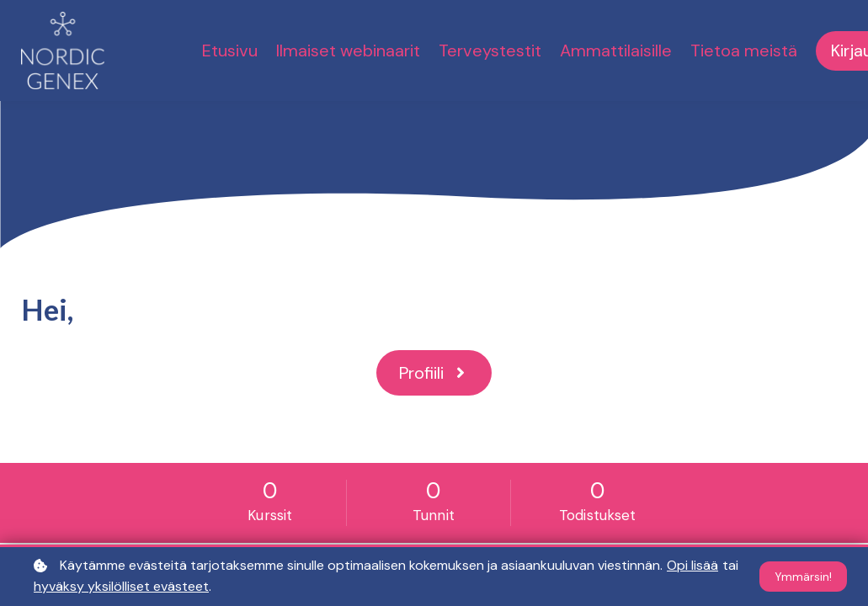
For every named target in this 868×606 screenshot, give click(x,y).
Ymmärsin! (803, 577)
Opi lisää (692, 565)
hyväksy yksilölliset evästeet (121, 586)
